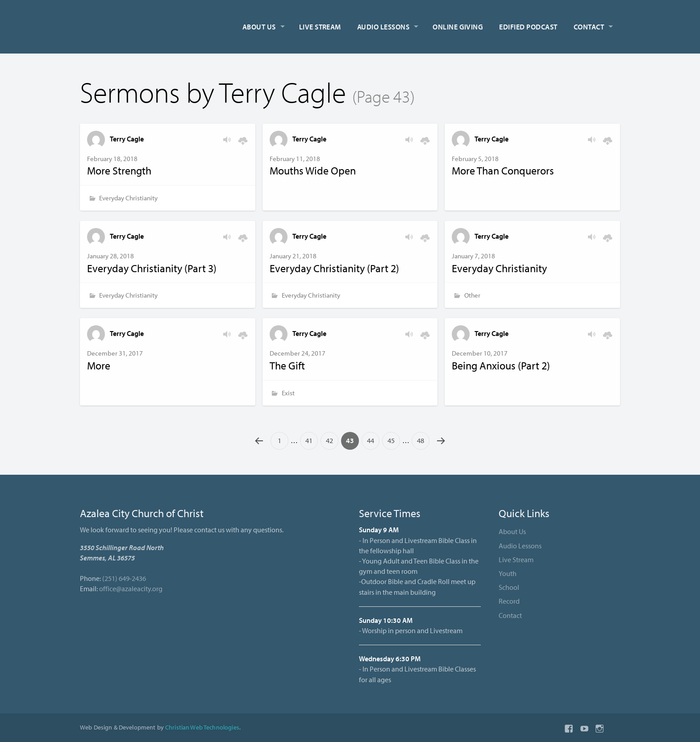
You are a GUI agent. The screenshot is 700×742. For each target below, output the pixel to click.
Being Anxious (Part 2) (501, 365)
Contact (589, 27)
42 (329, 440)
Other (472, 295)
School (509, 587)
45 (391, 440)
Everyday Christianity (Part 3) (152, 268)
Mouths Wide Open (313, 170)
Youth (508, 573)
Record (509, 601)
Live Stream (320, 27)
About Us (259, 27)
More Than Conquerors (503, 170)
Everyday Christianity (128, 198)
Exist (288, 393)
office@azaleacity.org (131, 589)
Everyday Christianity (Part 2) (334, 268)
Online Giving (458, 27)
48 (421, 440)
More (99, 365)
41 (309, 440)
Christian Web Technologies (202, 727)
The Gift (287, 365)
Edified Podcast (528, 27)
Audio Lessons (383, 27)
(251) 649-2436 (124, 578)
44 (371, 440)
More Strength (119, 170)
